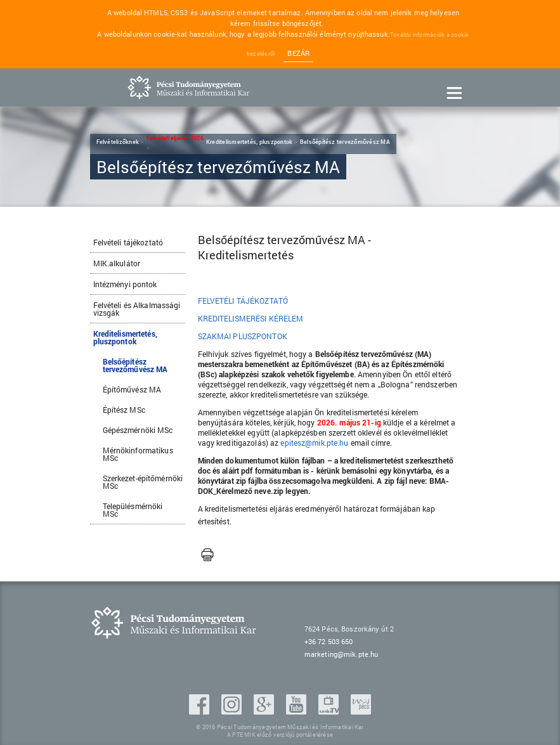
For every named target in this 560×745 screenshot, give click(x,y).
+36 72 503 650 (329, 641)
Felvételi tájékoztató (128, 242)
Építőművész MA (132, 389)
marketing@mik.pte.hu (341, 654)
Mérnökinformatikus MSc (138, 454)
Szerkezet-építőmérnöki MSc (143, 482)
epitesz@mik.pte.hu (314, 443)
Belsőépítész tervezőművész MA (135, 365)
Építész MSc (124, 410)
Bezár (298, 53)
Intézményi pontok (125, 284)
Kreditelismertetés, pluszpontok (125, 337)
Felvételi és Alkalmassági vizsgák (137, 309)
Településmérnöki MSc (133, 510)
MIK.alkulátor (117, 263)
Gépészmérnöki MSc (138, 430)
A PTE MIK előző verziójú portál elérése (280, 735)
